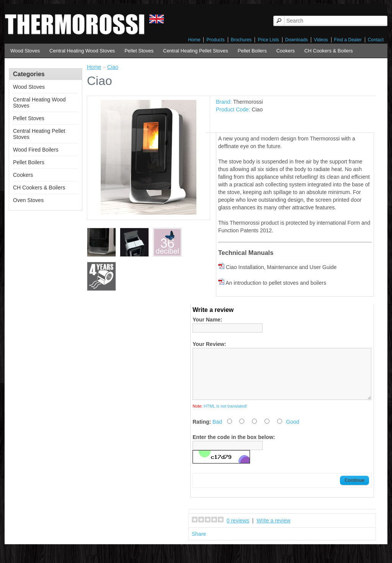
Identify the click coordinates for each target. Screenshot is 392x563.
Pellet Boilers (252, 51)
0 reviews (238, 530)
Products (215, 40)
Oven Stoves (28, 200)
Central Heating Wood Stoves (82, 51)
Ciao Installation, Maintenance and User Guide (281, 267)
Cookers (286, 51)
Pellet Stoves (139, 51)
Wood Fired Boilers (36, 150)
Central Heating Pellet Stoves (196, 51)
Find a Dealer (348, 40)
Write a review (273, 530)
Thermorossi (248, 102)
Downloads (296, 40)
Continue (354, 490)
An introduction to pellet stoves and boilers (276, 283)
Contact (376, 40)
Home (194, 40)
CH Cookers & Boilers (328, 51)
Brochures (241, 40)
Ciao (113, 67)
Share (199, 543)
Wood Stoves (25, 51)
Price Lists (268, 40)
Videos (321, 40)
